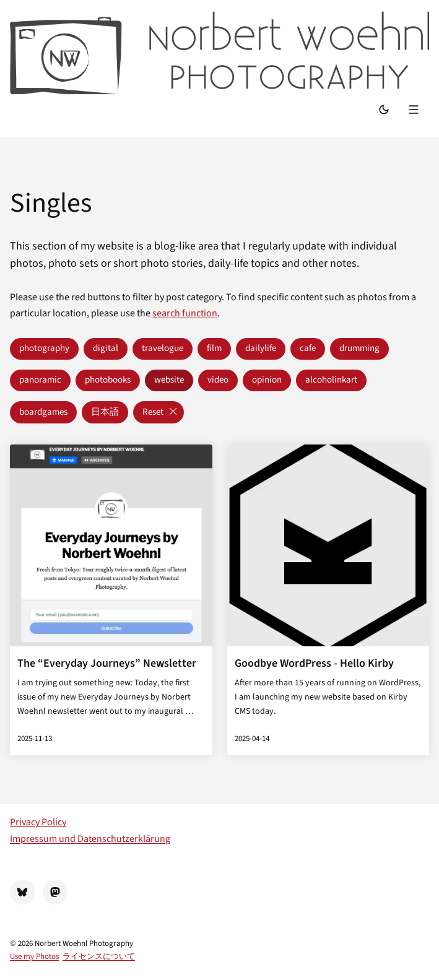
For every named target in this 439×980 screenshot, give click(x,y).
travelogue (163, 348)
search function (185, 313)
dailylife (261, 348)
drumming (359, 348)
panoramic (40, 380)
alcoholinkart (331, 380)
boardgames (43, 412)
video (218, 380)
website (169, 380)
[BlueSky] (22, 892)
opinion (267, 380)
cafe (308, 348)
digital (106, 348)
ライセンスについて (99, 956)
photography (44, 348)
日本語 (105, 412)
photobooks (108, 380)
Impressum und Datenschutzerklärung (90, 839)
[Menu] (415, 111)
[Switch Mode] (384, 111)
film (214, 348)
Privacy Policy (38, 822)
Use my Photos (34, 956)
